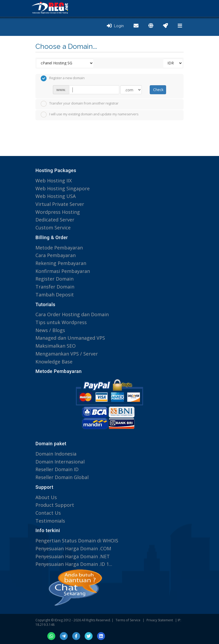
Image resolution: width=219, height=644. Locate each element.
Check (158, 90)
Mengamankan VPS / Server (67, 354)
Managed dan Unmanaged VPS (70, 338)
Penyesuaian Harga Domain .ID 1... (74, 564)
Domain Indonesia (56, 454)
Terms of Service (128, 620)
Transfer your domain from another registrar (80, 104)
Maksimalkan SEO (56, 346)
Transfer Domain (55, 287)
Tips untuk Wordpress (61, 322)
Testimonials (50, 521)
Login (115, 26)
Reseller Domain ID (57, 469)
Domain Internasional (60, 462)
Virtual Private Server (60, 204)
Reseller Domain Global (62, 477)
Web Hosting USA (56, 196)
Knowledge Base (54, 362)
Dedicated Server (55, 220)
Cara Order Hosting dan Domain (72, 314)
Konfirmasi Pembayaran (63, 271)
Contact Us (48, 513)
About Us (46, 497)
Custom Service (53, 228)
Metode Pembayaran (59, 248)
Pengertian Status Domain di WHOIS (77, 541)
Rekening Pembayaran (61, 263)
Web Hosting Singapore (63, 188)
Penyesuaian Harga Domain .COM (73, 548)
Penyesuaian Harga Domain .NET (73, 556)
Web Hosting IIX (54, 181)
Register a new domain (63, 78)
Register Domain (54, 279)
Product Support (55, 505)
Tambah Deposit (55, 295)
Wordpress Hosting (58, 212)
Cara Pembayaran (56, 255)
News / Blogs (50, 330)
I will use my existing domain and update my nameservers (90, 115)
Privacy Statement (160, 620)
